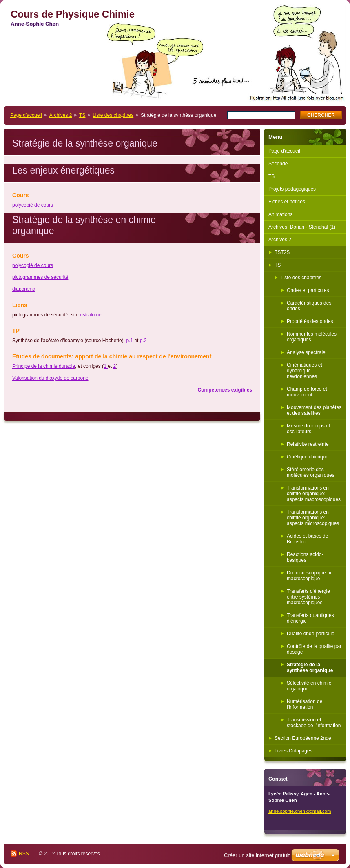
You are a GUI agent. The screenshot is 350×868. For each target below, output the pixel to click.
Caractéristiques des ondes (309, 306)
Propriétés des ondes (310, 321)
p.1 (130, 341)
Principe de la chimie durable (44, 366)
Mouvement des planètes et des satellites (314, 410)
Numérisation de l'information (305, 704)
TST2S (282, 252)
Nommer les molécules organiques (312, 337)
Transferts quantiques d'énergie (310, 618)
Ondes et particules (308, 290)
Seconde (278, 164)
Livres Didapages (294, 751)
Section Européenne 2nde (303, 738)
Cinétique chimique (308, 457)
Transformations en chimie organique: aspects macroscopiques (314, 494)
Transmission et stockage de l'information (314, 723)
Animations (280, 214)
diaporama (24, 289)
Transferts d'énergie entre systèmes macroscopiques (308, 597)
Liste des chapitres (113, 115)
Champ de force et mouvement (307, 392)
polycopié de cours (33, 205)
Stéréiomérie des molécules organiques (311, 472)
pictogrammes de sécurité (40, 277)
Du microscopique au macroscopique (310, 576)
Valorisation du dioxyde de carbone (50, 378)
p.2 (142, 341)
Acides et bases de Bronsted (307, 539)
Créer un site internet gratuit (257, 855)
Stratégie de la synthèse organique (310, 668)
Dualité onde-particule (311, 634)
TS (82, 115)
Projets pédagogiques (292, 189)
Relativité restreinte (308, 444)
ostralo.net (91, 315)
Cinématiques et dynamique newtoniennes (305, 371)
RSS (24, 854)
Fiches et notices (287, 202)
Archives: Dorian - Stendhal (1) (302, 227)
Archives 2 (60, 115)
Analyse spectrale (306, 352)
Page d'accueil (26, 115)
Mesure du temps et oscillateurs (308, 429)
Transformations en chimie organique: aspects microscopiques (313, 518)
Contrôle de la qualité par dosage (314, 649)
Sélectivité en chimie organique (309, 686)
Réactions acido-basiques (305, 557)
